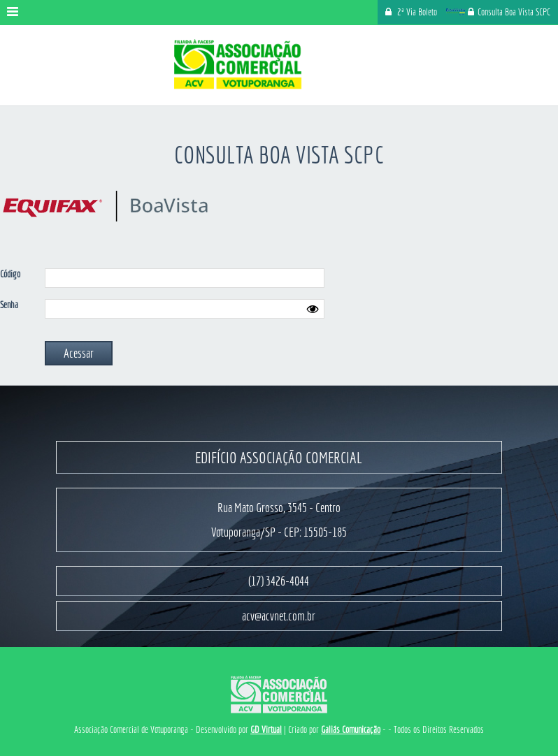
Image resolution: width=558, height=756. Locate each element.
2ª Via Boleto (417, 12)
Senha (9, 305)
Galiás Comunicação (351, 729)
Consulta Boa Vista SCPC (498, 12)
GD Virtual (266, 729)
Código (10, 274)
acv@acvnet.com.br (279, 616)
